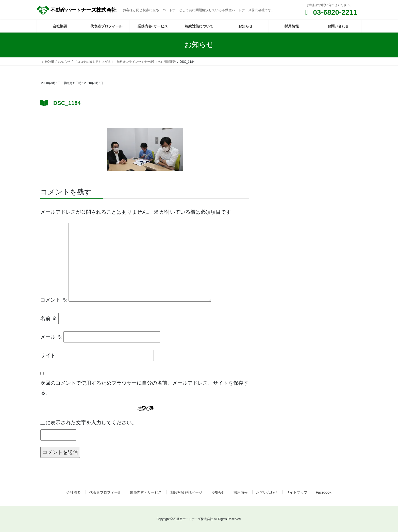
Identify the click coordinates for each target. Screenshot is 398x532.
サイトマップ (297, 492)
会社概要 (74, 492)
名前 (49, 318)
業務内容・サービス (146, 492)
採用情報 (241, 492)
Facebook (324, 492)
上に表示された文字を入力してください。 (89, 423)
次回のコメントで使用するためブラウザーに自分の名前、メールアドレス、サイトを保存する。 (144, 388)
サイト (48, 355)
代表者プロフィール (105, 492)
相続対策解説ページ (186, 492)
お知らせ (218, 492)
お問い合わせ (267, 492)
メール (51, 337)
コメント (54, 300)
